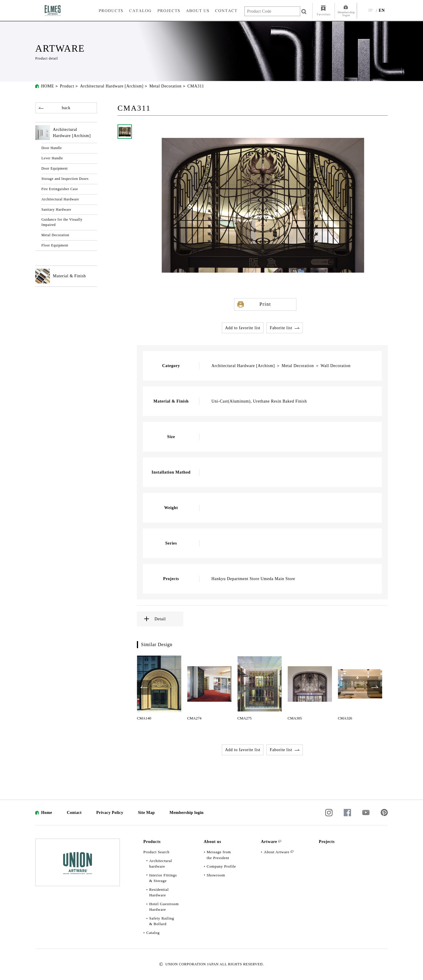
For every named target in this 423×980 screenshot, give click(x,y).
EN (382, 10)
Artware (269, 842)
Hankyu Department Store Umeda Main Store (253, 579)
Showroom (216, 875)
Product (67, 86)
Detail (160, 619)
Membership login (187, 813)
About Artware (277, 852)
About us (213, 842)
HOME (48, 86)
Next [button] (375, 687)
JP (370, 10)
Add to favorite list (243, 328)
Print (265, 304)
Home (47, 813)
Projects (327, 842)
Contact (74, 813)
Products (152, 842)
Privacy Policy (110, 813)
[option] (159, 687)
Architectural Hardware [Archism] (112, 86)
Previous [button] (144, 687)
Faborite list (281, 328)
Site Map (146, 813)
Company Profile (221, 866)
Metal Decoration (165, 86)
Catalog (153, 933)
